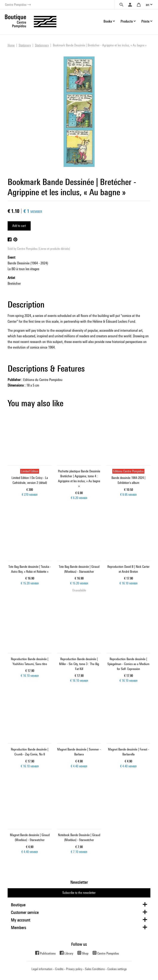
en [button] (148, 5)
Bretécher (14, 283)
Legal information (42, 969)
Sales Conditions (95, 969)
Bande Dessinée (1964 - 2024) (28, 263)
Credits (59, 969)
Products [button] (127, 21)
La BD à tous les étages (23, 269)
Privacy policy (74, 969)
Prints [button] (145, 21)
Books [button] (108, 21)
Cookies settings (117, 969)
